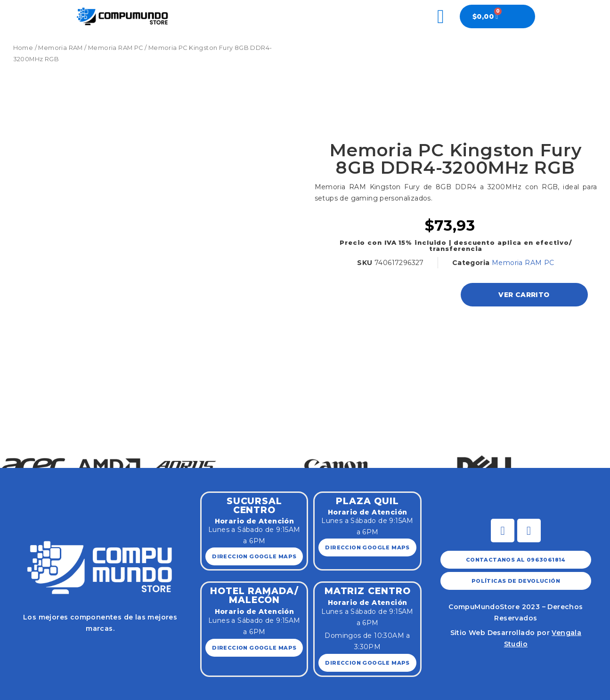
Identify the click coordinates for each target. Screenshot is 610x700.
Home (23, 48)
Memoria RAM (60, 48)
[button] (11, 444)
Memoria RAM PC (116, 48)
